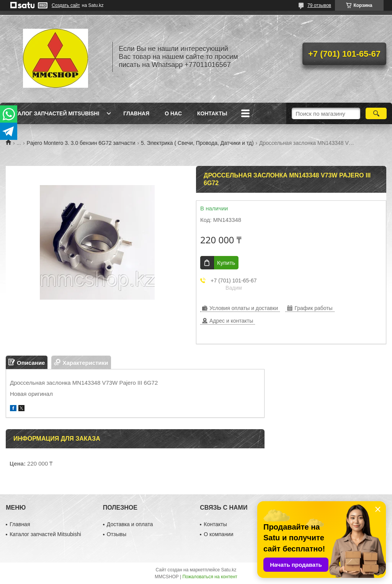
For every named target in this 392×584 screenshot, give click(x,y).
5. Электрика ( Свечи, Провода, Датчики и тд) (197, 143)
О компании (218, 534)
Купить (226, 263)
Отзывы (117, 534)
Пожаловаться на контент (210, 577)
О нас (173, 113)
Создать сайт (66, 5)
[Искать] (376, 113)
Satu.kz (229, 570)
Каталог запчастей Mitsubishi (53, 113)
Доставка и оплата (130, 524)
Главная (136, 113)
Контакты (212, 113)
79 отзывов (319, 5)
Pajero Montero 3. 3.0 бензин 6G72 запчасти (81, 143)
